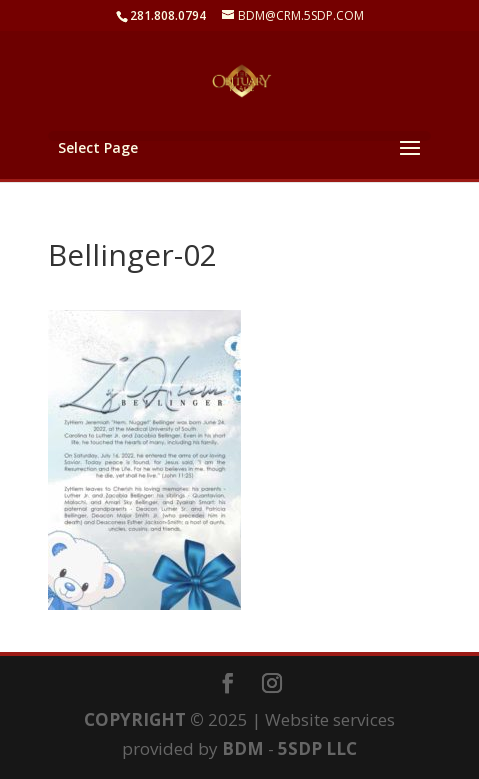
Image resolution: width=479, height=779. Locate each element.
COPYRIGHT (135, 719)
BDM (243, 748)
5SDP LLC (317, 748)
